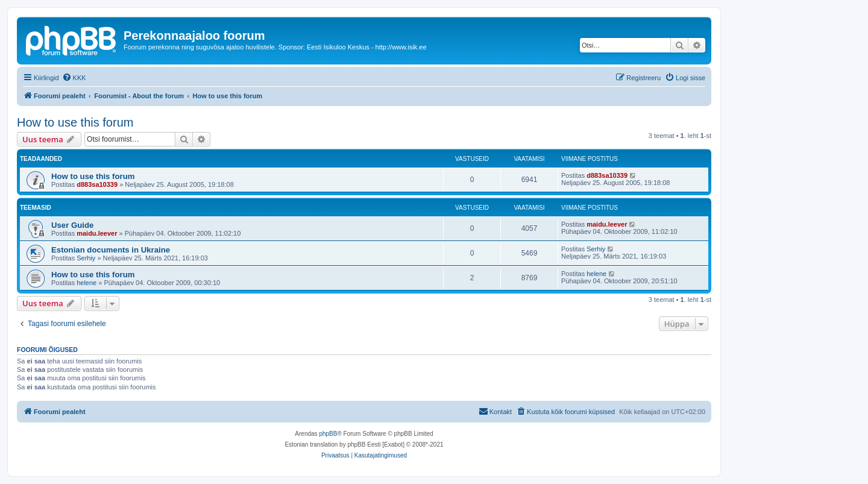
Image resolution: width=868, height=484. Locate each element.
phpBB (328, 434)
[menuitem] (74, 78)
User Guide (72, 225)
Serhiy (86, 258)
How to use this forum (75, 122)
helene (86, 283)
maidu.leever (97, 233)
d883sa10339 (97, 184)
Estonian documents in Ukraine (111, 250)
